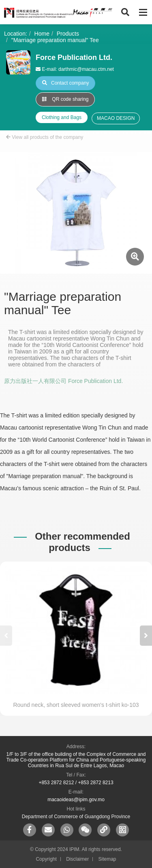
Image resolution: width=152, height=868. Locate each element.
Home (42, 34)
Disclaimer (77, 859)
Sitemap (107, 859)
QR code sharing (65, 99)
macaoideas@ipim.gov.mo (76, 800)
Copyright (46, 859)
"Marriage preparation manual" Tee (55, 40)
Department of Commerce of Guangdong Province (76, 817)
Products (68, 34)
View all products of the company (45, 137)
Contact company (65, 83)
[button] (146, 636)
